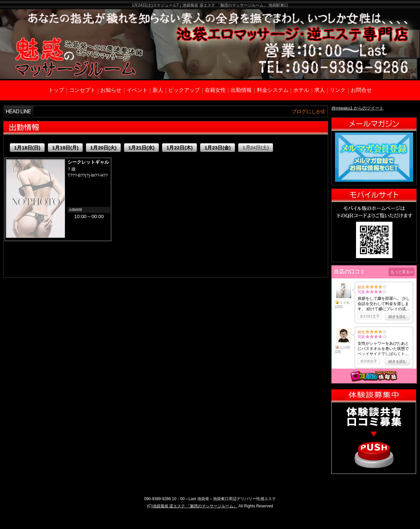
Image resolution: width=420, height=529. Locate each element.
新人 (158, 90)
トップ (56, 90)
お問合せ (361, 90)
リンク (338, 90)
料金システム (273, 90)
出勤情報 (241, 90)
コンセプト (82, 90)
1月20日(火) (103, 148)
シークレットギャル (88, 162)
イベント (137, 90)
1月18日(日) (27, 148)
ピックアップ (184, 90)
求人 (320, 90)
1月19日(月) (65, 148)
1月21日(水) (141, 148)
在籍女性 (215, 90)
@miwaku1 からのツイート (357, 108)
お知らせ (111, 90)
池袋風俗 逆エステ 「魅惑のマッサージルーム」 (195, 506)
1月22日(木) (179, 148)
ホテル (301, 90)
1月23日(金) (218, 148)
